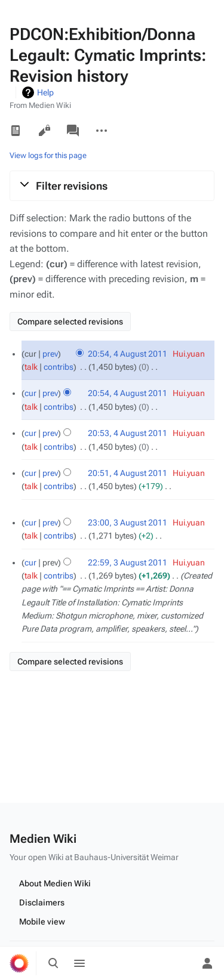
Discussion (73, 131)
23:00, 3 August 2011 (128, 523)
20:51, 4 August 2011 (128, 473)
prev (50, 354)
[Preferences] (181, 963)
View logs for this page (48, 155)
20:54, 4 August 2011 (128, 354)
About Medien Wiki (55, 883)
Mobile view (42, 922)
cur (30, 393)
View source (44, 131)
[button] (112, 186)
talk (31, 367)
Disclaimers (42, 902)
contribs (59, 367)
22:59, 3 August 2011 (128, 562)
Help (45, 92)
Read (16, 131)
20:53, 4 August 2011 (128, 433)
